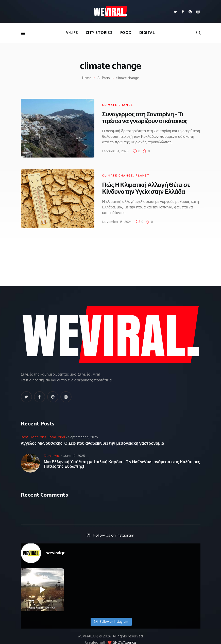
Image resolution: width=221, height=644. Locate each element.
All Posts (104, 78)
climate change (112, 103)
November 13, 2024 (112, 215)
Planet (137, 169)
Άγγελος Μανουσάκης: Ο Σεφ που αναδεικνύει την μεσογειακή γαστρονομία (92, 435)
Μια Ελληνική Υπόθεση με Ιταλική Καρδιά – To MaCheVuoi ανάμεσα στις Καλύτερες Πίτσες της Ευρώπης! (122, 456)
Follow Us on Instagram (114, 527)
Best (24, 428)
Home (87, 78)
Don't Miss (38, 428)
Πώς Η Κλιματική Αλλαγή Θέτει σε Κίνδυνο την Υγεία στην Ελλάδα (141, 182)
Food (52, 428)
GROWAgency (124, 634)
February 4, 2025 (110, 149)
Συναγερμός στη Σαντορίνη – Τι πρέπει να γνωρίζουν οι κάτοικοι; (140, 116)
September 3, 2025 (83, 428)
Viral (61, 428)
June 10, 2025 (74, 447)
